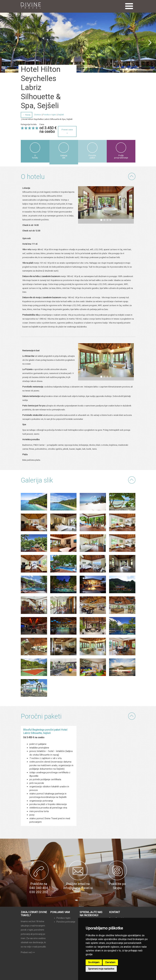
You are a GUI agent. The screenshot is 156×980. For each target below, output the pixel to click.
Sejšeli (61, 115)
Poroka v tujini (49, 115)
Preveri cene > (67, 131)
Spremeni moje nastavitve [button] (101, 969)
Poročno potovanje (66, 922)
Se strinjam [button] (94, 962)
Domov (38, 115)
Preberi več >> (28, 952)
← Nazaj (27, 115)
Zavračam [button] (110, 962)
